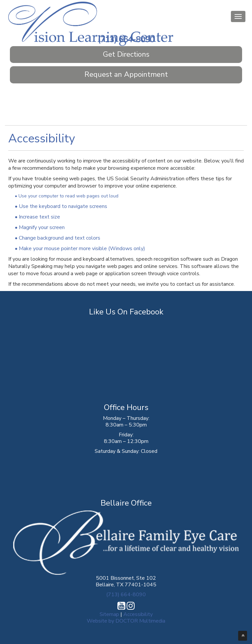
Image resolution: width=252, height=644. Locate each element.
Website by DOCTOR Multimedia (126, 621)
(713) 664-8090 (126, 40)
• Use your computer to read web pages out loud (67, 196)
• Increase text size (37, 217)
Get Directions (126, 54)
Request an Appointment (126, 74)
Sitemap (109, 614)
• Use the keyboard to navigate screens (61, 206)
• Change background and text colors (58, 238)
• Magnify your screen (40, 227)
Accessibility (138, 614)
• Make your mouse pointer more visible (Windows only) (80, 249)
